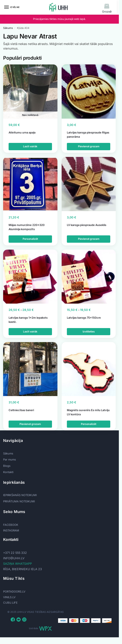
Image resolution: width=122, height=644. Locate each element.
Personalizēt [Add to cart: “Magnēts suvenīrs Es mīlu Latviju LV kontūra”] (89, 424)
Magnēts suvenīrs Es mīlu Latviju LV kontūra (88, 412)
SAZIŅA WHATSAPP (18, 564)
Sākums (8, 28)
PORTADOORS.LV (14, 591)
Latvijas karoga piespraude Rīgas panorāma (88, 135)
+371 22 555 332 (15, 553)
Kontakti (8, 472)
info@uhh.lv (14, 558)
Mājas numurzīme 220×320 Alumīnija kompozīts (27, 227)
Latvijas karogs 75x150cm (84, 318)
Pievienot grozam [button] (89, 146)
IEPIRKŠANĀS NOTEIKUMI (20, 495)
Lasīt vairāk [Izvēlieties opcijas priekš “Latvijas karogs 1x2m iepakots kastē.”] (30, 332)
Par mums (10, 459)
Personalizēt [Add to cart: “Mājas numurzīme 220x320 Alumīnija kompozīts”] (30, 239)
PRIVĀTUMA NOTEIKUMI (19, 501)
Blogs (7, 466)
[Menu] (10, 7)
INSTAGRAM (11, 530)
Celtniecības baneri (21, 410)
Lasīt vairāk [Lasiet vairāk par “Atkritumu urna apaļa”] (30, 146)
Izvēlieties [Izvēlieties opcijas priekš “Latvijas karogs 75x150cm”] (89, 332)
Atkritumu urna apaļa (22, 132)
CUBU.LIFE (10, 603)
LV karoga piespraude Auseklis (87, 225)
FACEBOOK (11, 525)
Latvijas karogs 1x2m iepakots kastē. (28, 320)
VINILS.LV (9, 597)
